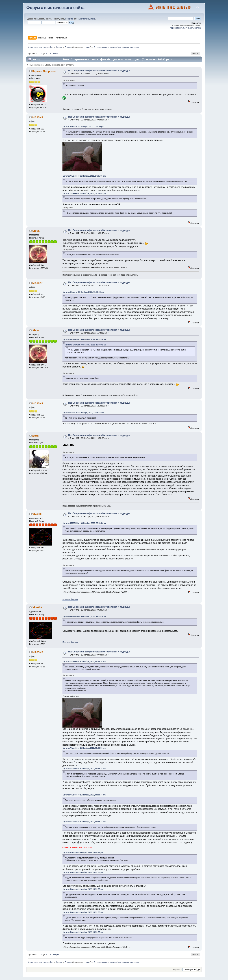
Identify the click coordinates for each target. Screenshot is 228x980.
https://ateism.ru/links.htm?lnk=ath (185, 28)
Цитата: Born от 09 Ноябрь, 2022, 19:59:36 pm (83, 853)
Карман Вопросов (44, 71)
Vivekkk (37, 514)
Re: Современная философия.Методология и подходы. (99, 71)
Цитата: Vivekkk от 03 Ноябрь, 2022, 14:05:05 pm (84, 176)
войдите (69, 19)
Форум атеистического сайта (55, 8)
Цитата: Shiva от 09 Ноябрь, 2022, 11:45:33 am (83, 413)
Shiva (36, 231)
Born (35, 436)
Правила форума (70, 599)
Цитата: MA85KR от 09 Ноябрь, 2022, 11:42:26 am (85, 340)
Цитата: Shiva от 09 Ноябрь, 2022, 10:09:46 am (83, 292)
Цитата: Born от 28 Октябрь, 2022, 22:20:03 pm (83, 126)
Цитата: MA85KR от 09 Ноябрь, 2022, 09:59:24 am (85, 523)
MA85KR (38, 117)
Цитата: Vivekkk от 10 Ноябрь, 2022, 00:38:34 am (84, 662)
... (40, 54)
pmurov (87, 47)
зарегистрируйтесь (86, 19)
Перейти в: (178, 970)
